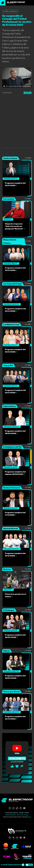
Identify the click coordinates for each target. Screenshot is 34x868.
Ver (28, 158)
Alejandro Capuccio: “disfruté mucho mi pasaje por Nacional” (15, 226)
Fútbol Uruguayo (10, 11)
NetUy (29, 817)
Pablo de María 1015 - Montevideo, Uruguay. (17, 815)
